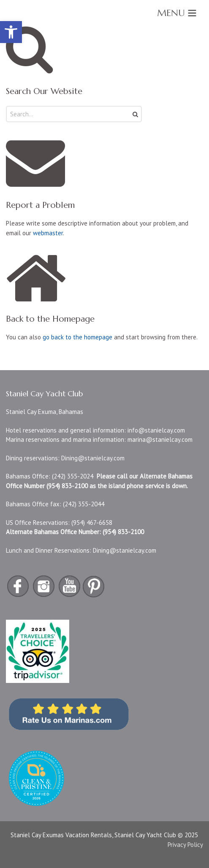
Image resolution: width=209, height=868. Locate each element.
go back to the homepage (77, 337)
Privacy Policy (185, 845)
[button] (11, 32)
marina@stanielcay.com (160, 439)
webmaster (48, 233)
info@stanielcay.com (156, 430)
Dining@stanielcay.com (93, 458)
